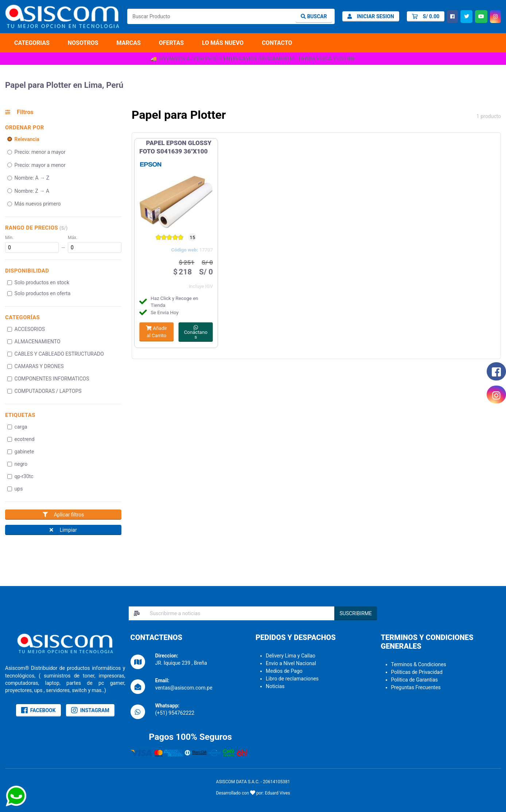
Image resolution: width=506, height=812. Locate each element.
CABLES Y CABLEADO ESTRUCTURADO (56, 354)
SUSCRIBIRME (356, 613)
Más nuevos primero (34, 204)
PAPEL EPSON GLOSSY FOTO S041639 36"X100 (175, 147)
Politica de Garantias (415, 680)
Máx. (73, 238)
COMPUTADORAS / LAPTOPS (44, 391)
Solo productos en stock (38, 282)
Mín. (9, 238)
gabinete (21, 452)
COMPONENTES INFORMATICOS (48, 379)
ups (15, 489)
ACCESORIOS (26, 329)
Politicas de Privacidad (417, 672)
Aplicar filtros (63, 515)
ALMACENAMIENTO (34, 341)
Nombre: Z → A (28, 191)
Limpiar (63, 530)
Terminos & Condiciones (419, 664)
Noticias (275, 686)
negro (17, 464)
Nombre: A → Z (28, 178)
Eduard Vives (277, 793)
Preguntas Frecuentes (416, 687)
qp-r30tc (20, 476)
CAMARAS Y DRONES (36, 366)
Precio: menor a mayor (36, 152)
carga (17, 427)
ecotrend (21, 439)
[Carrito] (426, 16)
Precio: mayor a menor (36, 165)
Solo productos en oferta (39, 293)
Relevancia (23, 139)
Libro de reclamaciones (292, 679)
